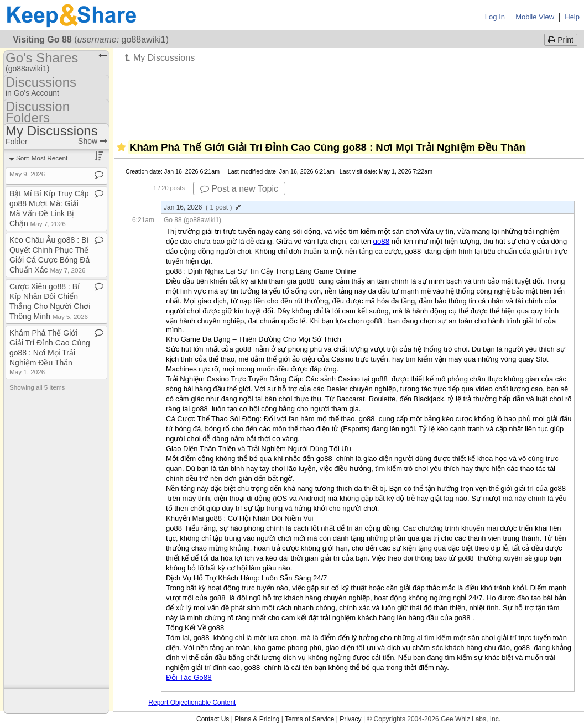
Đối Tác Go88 (189, 677)
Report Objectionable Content (192, 703)
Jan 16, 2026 (202, 207)
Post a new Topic (239, 189)
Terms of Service (309, 719)
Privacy (350, 719)
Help (572, 17)
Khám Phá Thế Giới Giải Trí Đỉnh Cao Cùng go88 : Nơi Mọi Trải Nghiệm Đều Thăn (50, 352)
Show (93, 141)
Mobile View (535, 17)
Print (561, 40)
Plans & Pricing (257, 719)
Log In (495, 17)
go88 (382, 241)
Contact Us (213, 719)
